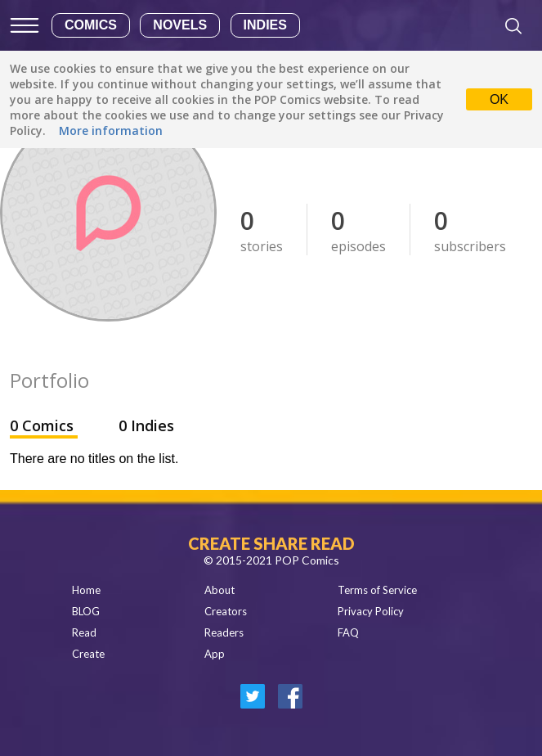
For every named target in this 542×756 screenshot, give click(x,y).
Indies (265, 25)
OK (499, 99)
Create (88, 654)
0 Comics (44, 425)
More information (111, 130)
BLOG (86, 611)
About (219, 590)
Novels (180, 25)
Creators (226, 611)
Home (86, 590)
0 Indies (146, 425)
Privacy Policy (371, 611)
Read (84, 632)
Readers (224, 632)
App (215, 654)
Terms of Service (377, 590)
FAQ (348, 632)
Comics (91, 25)
